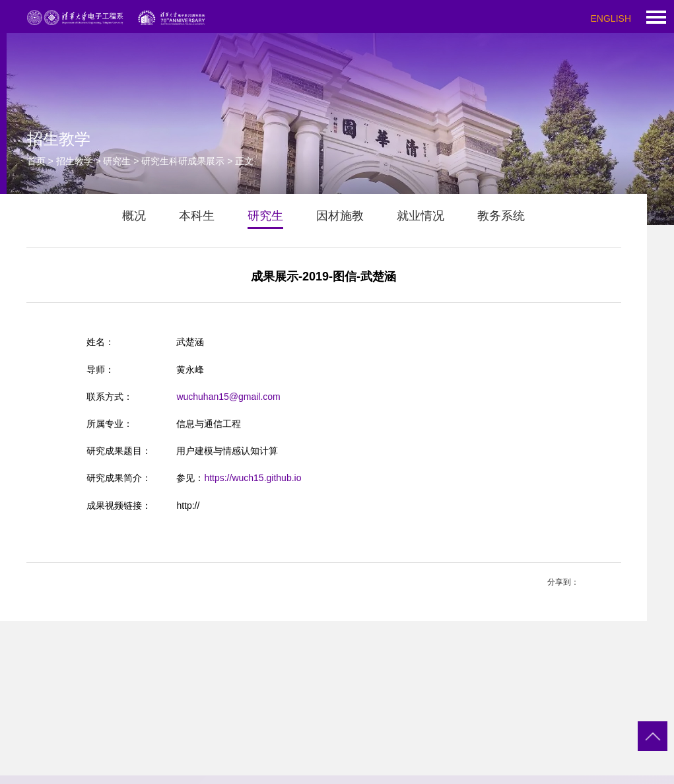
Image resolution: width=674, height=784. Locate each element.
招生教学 (75, 161)
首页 (36, 161)
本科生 (197, 216)
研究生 (117, 161)
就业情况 (421, 216)
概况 (134, 216)
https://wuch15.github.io (253, 478)
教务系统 (501, 216)
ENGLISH (611, 18)
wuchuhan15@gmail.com (228, 397)
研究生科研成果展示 (183, 161)
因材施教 (340, 216)
